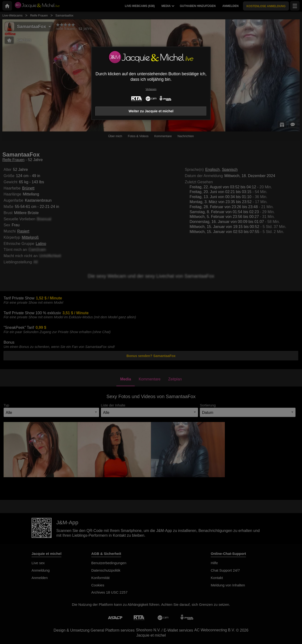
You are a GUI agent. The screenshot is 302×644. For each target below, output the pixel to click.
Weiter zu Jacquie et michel (151, 111)
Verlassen (151, 89)
